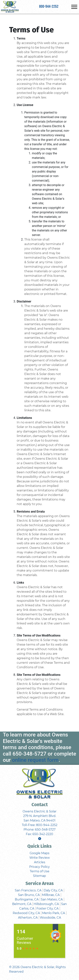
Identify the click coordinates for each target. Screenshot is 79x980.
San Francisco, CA (28, 890)
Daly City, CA (53, 890)
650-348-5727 (29, 754)
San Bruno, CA (29, 895)
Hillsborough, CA (46, 904)
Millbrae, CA (51, 895)
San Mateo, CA (52, 899)
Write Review (40, 858)
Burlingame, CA (27, 899)
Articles (40, 862)
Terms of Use (40, 871)
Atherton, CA (28, 918)
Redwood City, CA (26, 913)
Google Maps (39, 853)
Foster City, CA (47, 908)
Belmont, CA (22, 904)
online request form (35, 760)
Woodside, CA (50, 918)
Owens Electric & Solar (37, 967)
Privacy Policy (39, 867)
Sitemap (39, 876)
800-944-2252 (49, 7)
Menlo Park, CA (54, 913)
